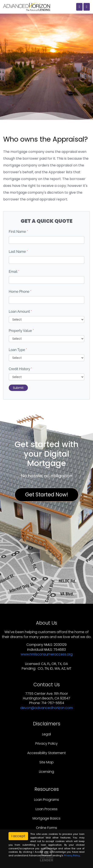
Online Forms (46, 828)
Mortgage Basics (46, 818)
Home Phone (20, 292)
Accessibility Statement (46, 753)
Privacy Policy (46, 744)
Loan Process (46, 809)
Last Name (18, 252)
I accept (18, 836)
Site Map (46, 762)
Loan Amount (20, 312)
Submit (18, 388)
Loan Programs (46, 800)
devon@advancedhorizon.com (46, 708)
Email (14, 272)
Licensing (46, 772)
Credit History (20, 369)
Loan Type (18, 350)
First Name (18, 232)
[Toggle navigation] (87, 7)
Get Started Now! (47, 495)
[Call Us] (79, 7)
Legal (46, 734)
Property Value (21, 331)
